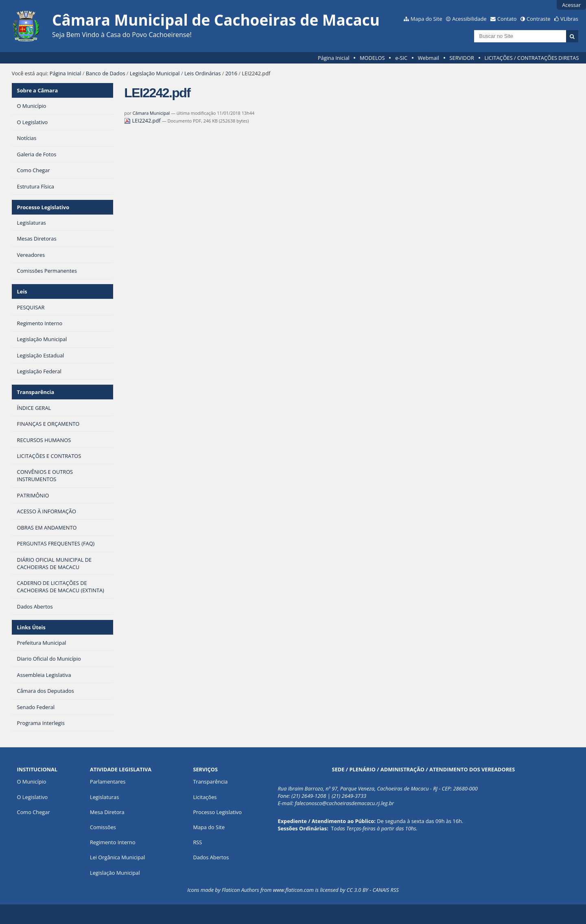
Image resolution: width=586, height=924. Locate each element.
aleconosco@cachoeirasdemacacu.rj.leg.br (345, 803)
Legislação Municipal (155, 73)
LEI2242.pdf (143, 120)
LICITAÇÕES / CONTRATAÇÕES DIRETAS (532, 58)
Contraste (538, 19)
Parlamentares (108, 782)
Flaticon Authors (241, 890)
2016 (231, 73)
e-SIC (401, 58)
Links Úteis (31, 627)
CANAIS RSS (385, 890)
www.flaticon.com (293, 890)
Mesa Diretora (107, 812)
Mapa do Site (426, 19)
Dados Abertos (211, 857)
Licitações (205, 797)
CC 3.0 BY (358, 890)
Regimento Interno (113, 842)
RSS (197, 842)
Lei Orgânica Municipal (117, 857)
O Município (32, 782)
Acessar (571, 5)
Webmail (429, 58)
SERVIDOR (462, 58)
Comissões (103, 827)
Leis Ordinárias (202, 73)
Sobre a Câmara (38, 90)
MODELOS (372, 58)
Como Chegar (34, 812)
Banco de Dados (106, 73)
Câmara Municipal (151, 113)
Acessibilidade (469, 19)
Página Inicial (334, 58)
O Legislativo (33, 797)
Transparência (36, 392)
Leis (22, 291)
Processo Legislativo (43, 207)
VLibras (569, 19)
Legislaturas (104, 797)
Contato (507, 19)
